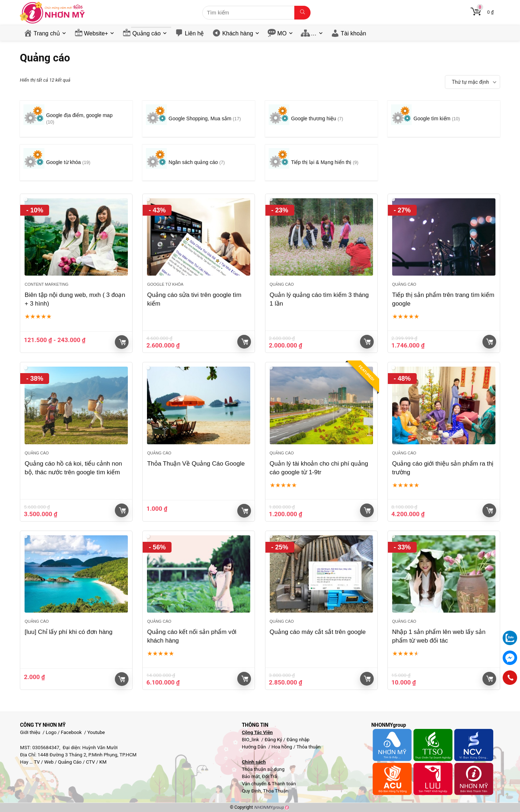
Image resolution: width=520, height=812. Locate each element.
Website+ (96, 33)
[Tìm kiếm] (302, 13)
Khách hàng (237, 33)
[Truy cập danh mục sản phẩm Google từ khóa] (76, 163)
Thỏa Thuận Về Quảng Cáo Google (196, 464)
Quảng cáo (146, 33)
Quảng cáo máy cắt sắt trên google (318, 632)
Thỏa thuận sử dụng (263, 769)
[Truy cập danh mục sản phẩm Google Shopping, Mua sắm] (199, 119)
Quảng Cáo (70, 762)
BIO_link (251, 740)
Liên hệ (194, 33)
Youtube (96, 732)
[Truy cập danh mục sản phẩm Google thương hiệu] (321, 119)
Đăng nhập (298, 740)
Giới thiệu (30, 732)
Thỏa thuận (308, 747)
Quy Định (252, 791)
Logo (51, 732)
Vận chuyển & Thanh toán (269, 784)
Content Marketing (46, 284)
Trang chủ (47, 33)
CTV (90, 762)
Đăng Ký (274, 740)
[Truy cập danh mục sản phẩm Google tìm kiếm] (444, 119)
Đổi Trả (269, 776)
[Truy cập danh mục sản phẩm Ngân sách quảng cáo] (199, 163)
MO (282, 33)
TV (36, 762)
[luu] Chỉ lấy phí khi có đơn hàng (68, 632)
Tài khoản (354, 33)
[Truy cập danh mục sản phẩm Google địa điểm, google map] (76, 119)
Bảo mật (251, 776)
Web (49, 762)
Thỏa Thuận (275, 791)
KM (103, 762)
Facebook (71, 732)
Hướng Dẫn (255, 747)
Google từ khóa (165, 284)
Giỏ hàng (122, 342)
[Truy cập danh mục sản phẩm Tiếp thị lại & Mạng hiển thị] (321, 163)
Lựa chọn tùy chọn (122, 679)
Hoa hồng (282, 747)
